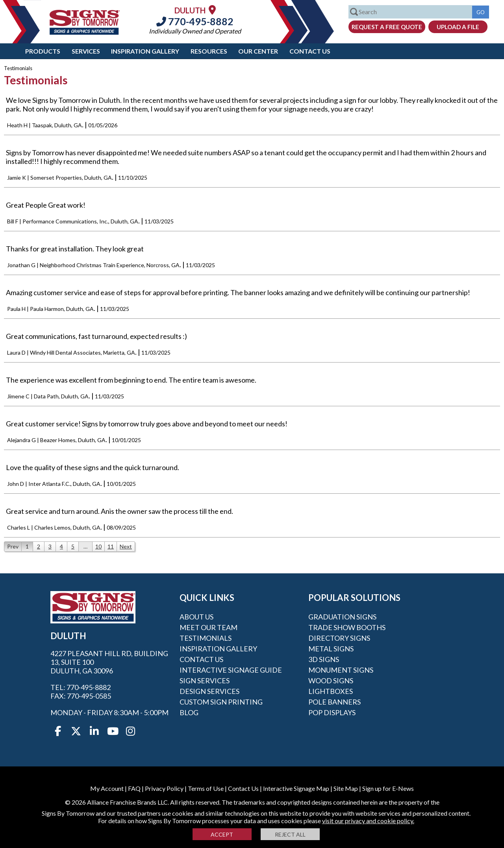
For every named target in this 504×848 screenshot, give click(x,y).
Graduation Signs (342, 617)
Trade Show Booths (347, 627)
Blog (189, 712)
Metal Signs (331, 649)
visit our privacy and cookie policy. (368, 821)
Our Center (258, 51)
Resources (209, 51)
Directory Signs (339, 638)
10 (98, 546)
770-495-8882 (195, 21)
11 (111, 546)
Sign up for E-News (388, 788)
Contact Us (310, 51)
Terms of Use (206, 788)
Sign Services (205, 681)
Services (86, 51)
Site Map (346, 788)
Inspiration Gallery (145, 51)
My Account (107, 788)
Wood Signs (331, 681)
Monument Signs (341, 670)
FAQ (134, 788)
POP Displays (332, 712)
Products (43, 51)
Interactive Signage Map (296, 788)
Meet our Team (208, 627)
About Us (196, 617)
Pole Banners (334, 702)
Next (126, 546)
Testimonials (206, 638)
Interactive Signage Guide (231, 670)
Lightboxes (331, 691)
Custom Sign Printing (221, 702)
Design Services (209, 691)
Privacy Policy (164, 788)
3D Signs (324, 659)
